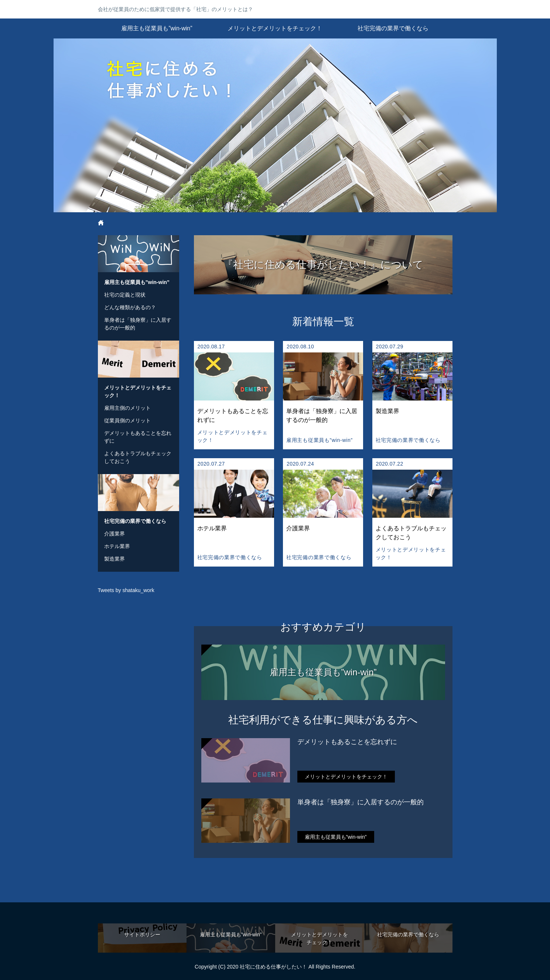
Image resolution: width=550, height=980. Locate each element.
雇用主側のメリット (127, 408)
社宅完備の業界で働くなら (393, 28)
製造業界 (115, 559)
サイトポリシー (142, 935)
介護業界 (115, 534)
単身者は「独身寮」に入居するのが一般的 (361, 802)
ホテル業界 (117, 546)
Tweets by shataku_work (126, 590)
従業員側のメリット (127, 420)
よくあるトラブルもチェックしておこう (138, 457)
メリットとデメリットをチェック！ (275, 28)
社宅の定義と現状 (125, 295)
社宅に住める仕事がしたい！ (275, 125)
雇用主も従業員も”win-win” (157, 28)
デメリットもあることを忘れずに (347, 742)
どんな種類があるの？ (130, 307)
